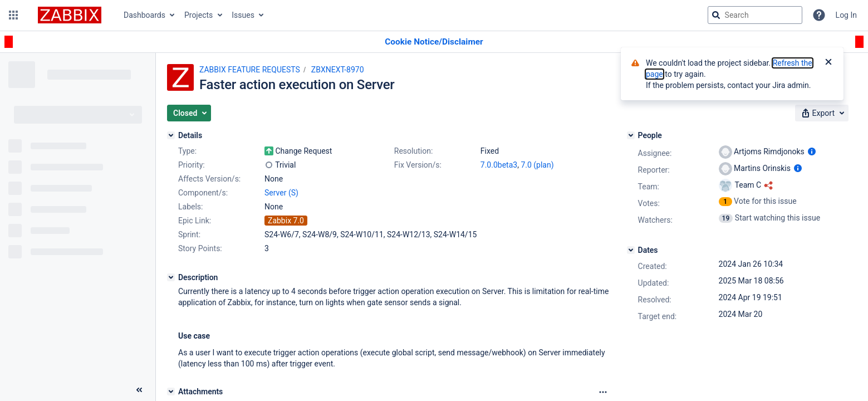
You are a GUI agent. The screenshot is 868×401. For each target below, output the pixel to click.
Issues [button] (243, 15)
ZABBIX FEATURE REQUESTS (250, 70)
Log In (846, 15)
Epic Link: (195, 221)
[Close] (828, 63)
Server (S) (281, 193)
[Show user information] (812, 151)
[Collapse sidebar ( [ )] (139, 390)
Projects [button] (198, 15)
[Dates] (631, 250)
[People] (631, 135)
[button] (13, 15)
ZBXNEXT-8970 (338, 70)
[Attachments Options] (603, 392)
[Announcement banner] (434, 42)
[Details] (171, 135)
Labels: (190, 207)
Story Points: (200, 248)
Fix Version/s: (418, 165)
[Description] (171, 277)
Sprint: (189, 234)
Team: (649, 187)
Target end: (658, 316)
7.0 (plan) (537, 165)
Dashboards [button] (144, 15)
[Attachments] (171, 392)
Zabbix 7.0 (286, 221)
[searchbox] (755, 15)
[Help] (819, 15)
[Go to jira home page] (70, 15)
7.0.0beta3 (499, 165)
